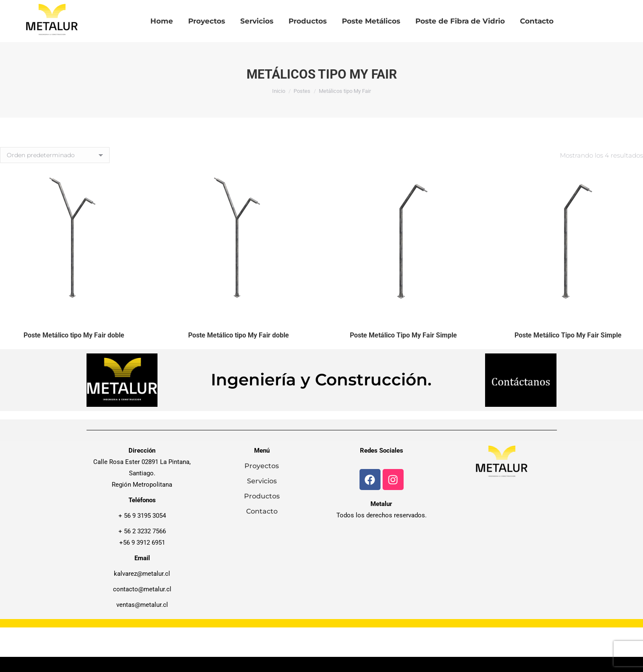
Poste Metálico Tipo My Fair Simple (403, 350)
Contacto (262, 526)
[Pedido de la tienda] (55, 170)
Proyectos (262, 481)
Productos (262, 511)
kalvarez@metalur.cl (142, 589)
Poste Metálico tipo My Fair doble (74, 350)
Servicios (262, 496)
